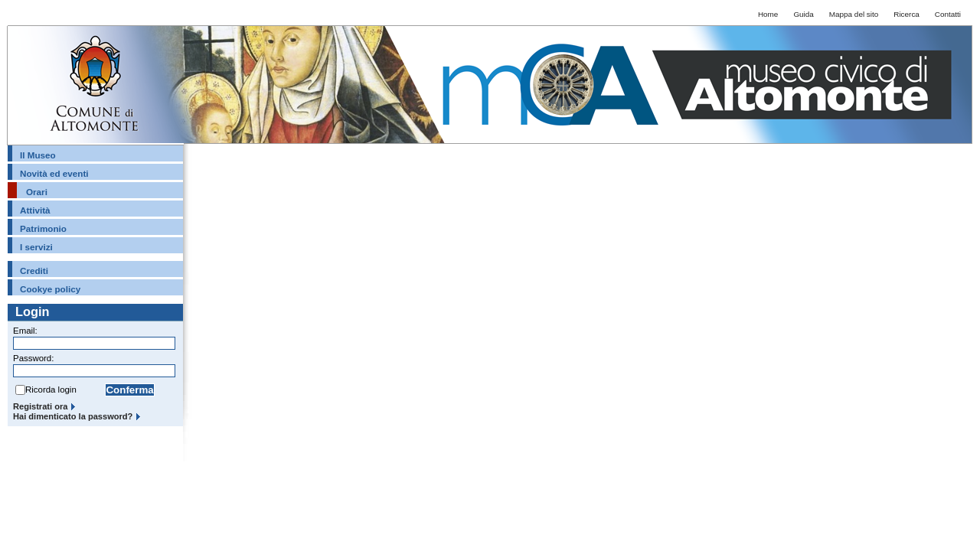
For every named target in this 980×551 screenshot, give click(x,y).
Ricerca (906, 14)
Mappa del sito (854, 14)
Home (768, 14)
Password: (33, 358)
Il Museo (38, 155)
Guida (803, 14)
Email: (25, 331)
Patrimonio (43, 228)
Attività (35, 210)
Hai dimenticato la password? (73, 416)
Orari (37, 192)
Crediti (34, 271)
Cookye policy (50, 289)
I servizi (36, 247)
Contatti (948, 14)
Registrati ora (40, 406)
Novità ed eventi (54, 173)
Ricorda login (51, 390)
